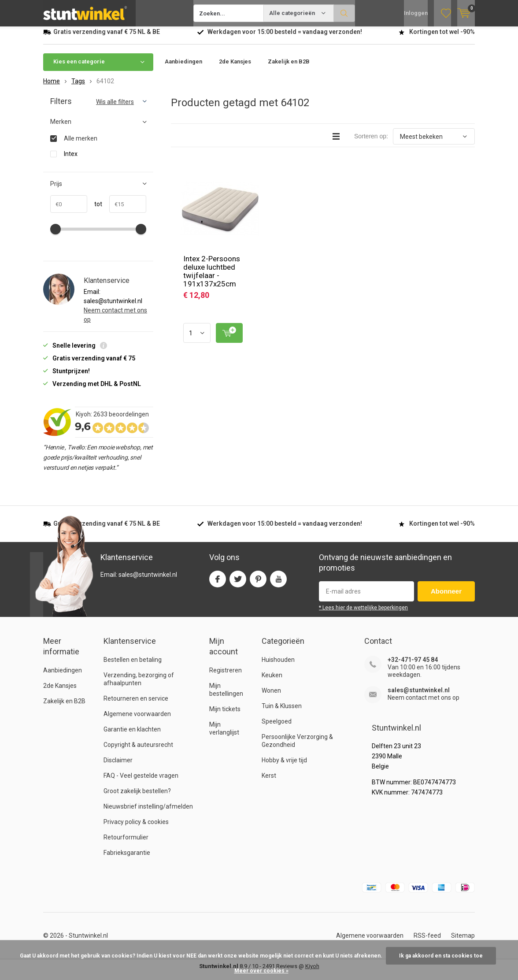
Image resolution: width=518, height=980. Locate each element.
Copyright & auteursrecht (138, 751)
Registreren (226, 677)
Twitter (238, 584)
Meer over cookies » (261, 971)
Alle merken (81, 145)
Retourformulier (126, 844)
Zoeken (344, 13)
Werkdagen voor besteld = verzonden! (285, 38)
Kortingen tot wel (442, 38)
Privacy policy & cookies (136, 828)
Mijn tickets (225, 716)
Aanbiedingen (183, 68)
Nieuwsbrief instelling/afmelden (148, 813)
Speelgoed (277, 728)
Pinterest (258, 584)
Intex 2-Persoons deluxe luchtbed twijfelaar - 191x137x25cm (212, 278)
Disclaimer (118, 767)
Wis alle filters (115, 108)
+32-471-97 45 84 (413, 666)
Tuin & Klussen (282, 713)
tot (95, 211)
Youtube (278, 584)
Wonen (271, 697)
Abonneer (446, 598)
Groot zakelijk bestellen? (137, 798)
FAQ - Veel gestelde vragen (141, 782)
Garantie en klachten (132, 736)
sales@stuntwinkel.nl (419, 697)
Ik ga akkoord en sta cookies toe (441, 956)
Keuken (272, 682)
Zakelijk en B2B (289, 68)
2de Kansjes (235, 68)
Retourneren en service (136, 705)
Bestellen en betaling (133, 666)
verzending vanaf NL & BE (107, 38)
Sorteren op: (371, 143)
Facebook (218, 584)
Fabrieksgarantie (127, 859)
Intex (71, 160)
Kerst (269, 782)
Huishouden (278, 666)
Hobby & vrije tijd (284, 767)
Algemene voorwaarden (137, 720)
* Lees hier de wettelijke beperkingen (363, 614)
